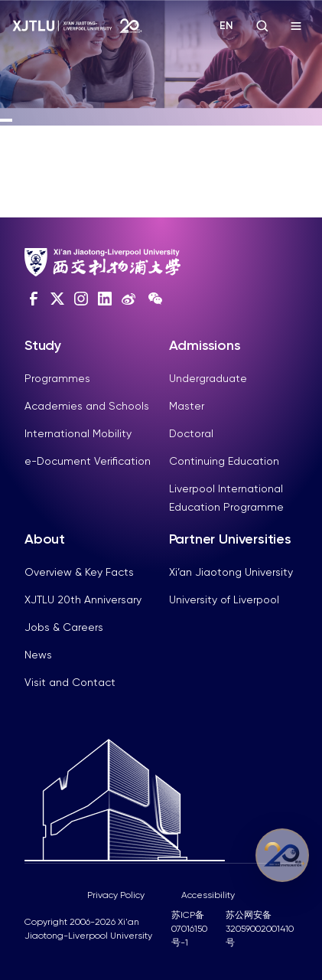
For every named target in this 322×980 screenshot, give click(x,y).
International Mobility (78, 433)
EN (226, 26)
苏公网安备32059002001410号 (260, 929)
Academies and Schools (87, 406)
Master (187, 406)
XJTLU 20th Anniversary (83, 599)
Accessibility (208, 895)
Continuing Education (224, 461)
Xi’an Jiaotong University (231, 572)
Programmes (57, 378)
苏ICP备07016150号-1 (189, 929)
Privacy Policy (116, 895)
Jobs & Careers (64, 627)
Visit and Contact (70, 682)
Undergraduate (208, 378)
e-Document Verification (88, 461)
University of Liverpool (224, 599)
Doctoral (191, 433)
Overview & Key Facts (79, 572)
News (38, 655)
